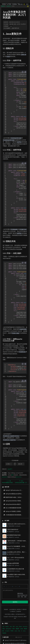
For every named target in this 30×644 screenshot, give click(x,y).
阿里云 (9, 593)
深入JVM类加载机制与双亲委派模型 (14, 508)
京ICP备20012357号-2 (20, 593)
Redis (12, 609)
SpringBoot (7, 609)
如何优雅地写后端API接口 (14, 535)
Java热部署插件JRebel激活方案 (15, 569)
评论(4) (17, 549)
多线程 (22, 607)
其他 (4, 607)
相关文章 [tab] (5, 616)
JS (22, 609)
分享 (20, 464)
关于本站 (9, 4)
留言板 (4, 4)
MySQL (7, 605)
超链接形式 (5, 477)
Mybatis (4, 611)
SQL (19, 609)
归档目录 (12, 590)
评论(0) (17, 532)
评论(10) (18, 526)
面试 (14, 605)
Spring (17, 605)
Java (11, 26)
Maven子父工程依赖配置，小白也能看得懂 (18, 546)
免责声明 (18, 590)
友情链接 (15, 4)
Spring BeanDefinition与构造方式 (13, 501)
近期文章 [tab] (19, 616)
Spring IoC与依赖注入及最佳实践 (13, 511)
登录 (27, 4)
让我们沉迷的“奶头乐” (13, 529)
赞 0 (19, 24)
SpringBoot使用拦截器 (13, 563)
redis (14, 607)
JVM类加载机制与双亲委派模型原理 (14, 515)
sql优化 (16, 609)
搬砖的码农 (19, 477)
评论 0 (23, 24)
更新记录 (24, 588)
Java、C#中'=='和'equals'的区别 (15, 558)
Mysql (21, 605)
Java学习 (10, 469)
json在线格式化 (13, 588)
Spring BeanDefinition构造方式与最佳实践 (16, 504)
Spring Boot (25, 605)
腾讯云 (13, 593)
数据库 (18, 607)
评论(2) (17, 537)
